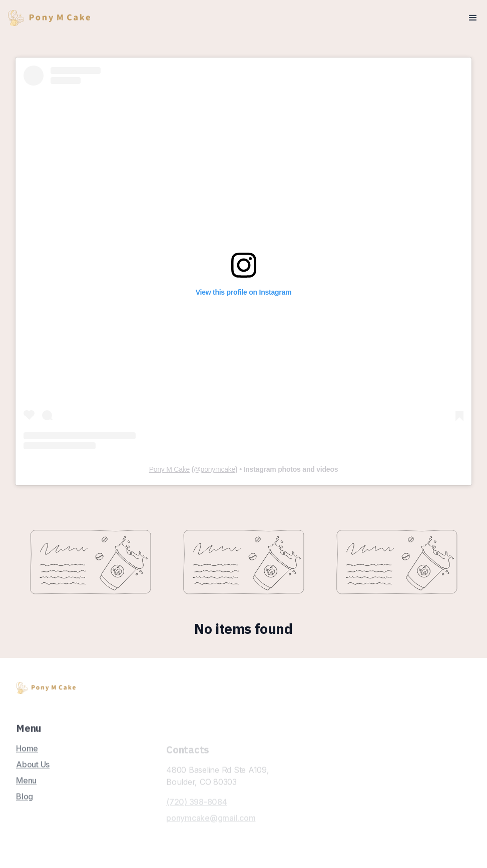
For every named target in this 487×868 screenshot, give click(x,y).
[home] (49, 18)
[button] (473, 18)
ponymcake (218, 469)
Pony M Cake (169, 469)
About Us (33, 769)
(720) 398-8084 (197, 820)
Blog (25, 801)
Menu (26, 785)
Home (27, 753)
